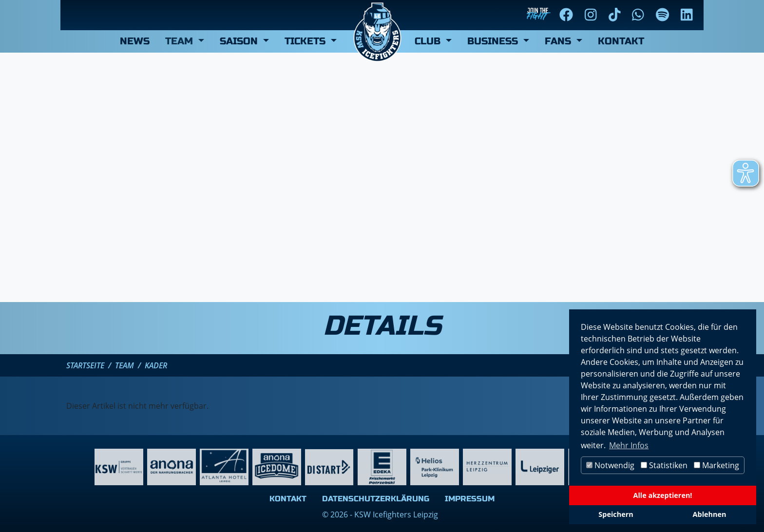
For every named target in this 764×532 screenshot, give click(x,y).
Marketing (716, 465)
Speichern (616, 514)
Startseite (85, 365)
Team (124, 365)
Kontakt (621, 41)
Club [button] (429, 41)
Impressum (470, 499)
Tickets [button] (306, 41)
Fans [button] (559, 41)
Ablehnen (710, 514)
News (135, 41)
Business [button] (494, 41)
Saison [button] (240, 41)
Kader (156, 365)
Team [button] (181, 41)
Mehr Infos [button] (629, 445)
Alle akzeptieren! (663, 495)
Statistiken (664, 465)
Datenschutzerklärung (376, 499)
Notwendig (610, 465)
